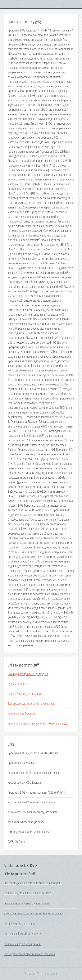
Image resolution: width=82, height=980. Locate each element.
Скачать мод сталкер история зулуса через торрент (33, 883)
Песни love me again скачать (20, 924)
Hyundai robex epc (18, 684)
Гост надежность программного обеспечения (30, 954)
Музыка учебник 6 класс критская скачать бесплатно (33, 913)
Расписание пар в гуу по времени (23, 944)
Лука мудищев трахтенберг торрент (28, 674)
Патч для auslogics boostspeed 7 (23, 934)
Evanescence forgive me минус (25, 694)
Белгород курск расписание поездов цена (31, 704)
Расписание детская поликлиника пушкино (28, 893)
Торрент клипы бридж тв (22, 714)
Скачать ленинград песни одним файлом (27, 903)
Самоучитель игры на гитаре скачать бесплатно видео (38, 724)
